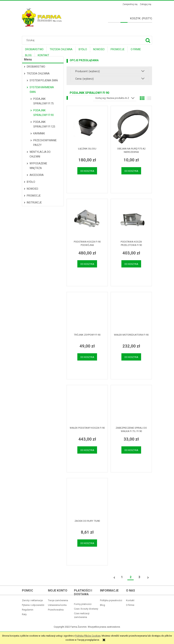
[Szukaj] (148, 40)
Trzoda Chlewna (38, 74)
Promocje (34, 196)
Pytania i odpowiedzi (33, 605)
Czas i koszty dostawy (86, 609)
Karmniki (39, 133)
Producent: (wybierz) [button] (88, 71)
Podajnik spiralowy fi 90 (43, 113)
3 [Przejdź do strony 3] (139, 577)
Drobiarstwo (36, 67)
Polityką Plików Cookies (88, 636)
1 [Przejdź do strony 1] (122, 577)
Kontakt (130, 600)
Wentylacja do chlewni (40, 154)
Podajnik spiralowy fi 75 (43, 101)
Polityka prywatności (111, 600)
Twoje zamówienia (58, 600)
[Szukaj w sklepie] (88, 40)
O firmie (130, 605)
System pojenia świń (44, 80)
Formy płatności (83, 604)
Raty (24, 614)
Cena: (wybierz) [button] (84, 79)
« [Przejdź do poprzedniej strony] (114, 578)
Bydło (31, 182)
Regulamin (28, 610)
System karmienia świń (42, 90)
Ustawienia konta (57, 605)
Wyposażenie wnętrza (38, 166)
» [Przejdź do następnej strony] (148, 578)
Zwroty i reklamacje (32, 600)
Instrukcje (34, 203)
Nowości (32, 189)
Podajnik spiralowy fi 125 (44, 124)
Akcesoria (37, 175)
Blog (103, 605)
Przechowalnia (56, 610)
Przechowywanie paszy (45, 143)
